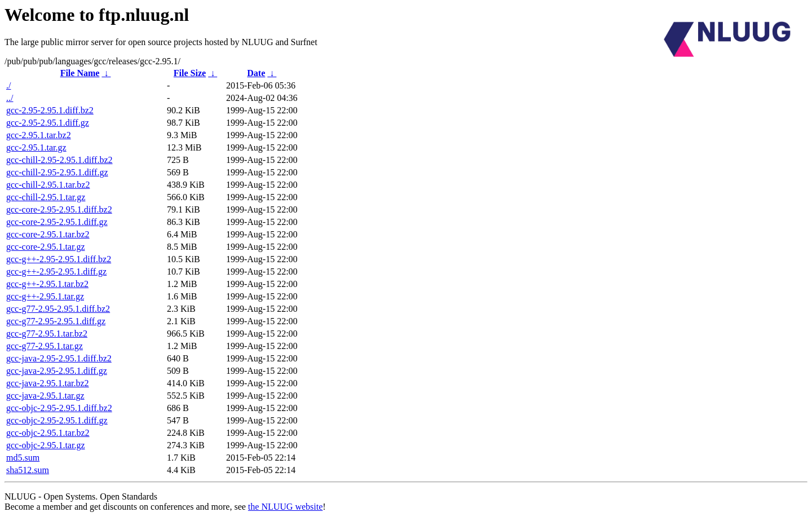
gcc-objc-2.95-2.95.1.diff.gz (57, 420)
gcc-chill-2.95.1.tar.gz (46, 197)
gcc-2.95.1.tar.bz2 (39, 135)
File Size (190, 73)
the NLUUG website (285, 507)
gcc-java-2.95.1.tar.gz (45, 396)
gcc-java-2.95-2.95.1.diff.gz (57, 371)
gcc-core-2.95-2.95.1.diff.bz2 (59, 209)
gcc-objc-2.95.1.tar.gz (46, 445)
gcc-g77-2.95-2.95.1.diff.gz (56, 321)
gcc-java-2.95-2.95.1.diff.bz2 (59, 358)
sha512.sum (28, 470)
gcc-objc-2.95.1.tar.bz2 (48, 433)
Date (256, 73)
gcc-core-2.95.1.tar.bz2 (48, 234)
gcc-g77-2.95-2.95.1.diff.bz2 (58, 309)
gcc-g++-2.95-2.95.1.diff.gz (56, 271)
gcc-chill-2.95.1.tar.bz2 (48, 185)
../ (10, 98)
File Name (80, 73)
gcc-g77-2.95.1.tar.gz (45, 346)
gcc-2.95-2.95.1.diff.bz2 (50, 110)
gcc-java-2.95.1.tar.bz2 (48, 383)
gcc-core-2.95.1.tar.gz (45, 247)
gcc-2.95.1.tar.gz (36, 147)
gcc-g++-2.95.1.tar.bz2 (47, 284)
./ (8, 85)
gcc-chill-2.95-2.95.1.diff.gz (57, 172)
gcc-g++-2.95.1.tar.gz (45, 296)
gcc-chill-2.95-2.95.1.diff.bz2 (59, 160)
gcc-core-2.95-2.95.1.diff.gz (57, 222)
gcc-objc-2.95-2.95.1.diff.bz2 (59, 408)
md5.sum (23, 458)
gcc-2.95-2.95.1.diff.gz (48, 123)
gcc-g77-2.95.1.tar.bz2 (47, 334)
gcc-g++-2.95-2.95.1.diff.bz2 (59, 259)
